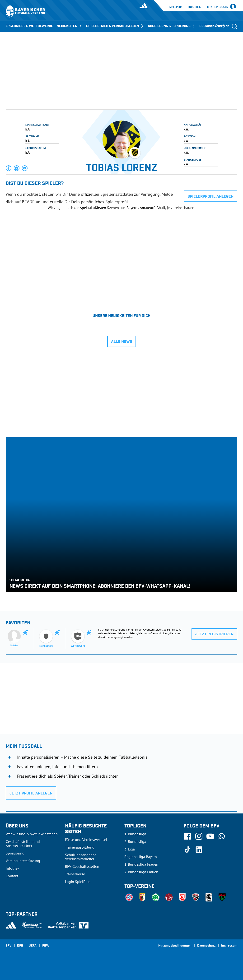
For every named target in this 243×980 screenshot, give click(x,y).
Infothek (195, 7)
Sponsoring (15, 853)
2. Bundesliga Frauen (141, 872)
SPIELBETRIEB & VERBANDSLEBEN (115, 26)
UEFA (33, 946)
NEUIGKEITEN (70, 26)
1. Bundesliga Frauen (141, 864)
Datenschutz (206, 946)
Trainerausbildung (80, 847)
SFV (9, 946)
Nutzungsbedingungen (175, 946)
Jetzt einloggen (218, 7)
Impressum (229, 946)
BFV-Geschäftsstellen (82, 866)
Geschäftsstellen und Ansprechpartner (23, 843)
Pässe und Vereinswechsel (86, 840)
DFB (20, 946)
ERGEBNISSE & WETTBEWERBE (29, 26)
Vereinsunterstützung (23, 861)
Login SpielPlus (78, 882)
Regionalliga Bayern (141, 857)
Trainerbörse (75, 874)
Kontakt (12, 876)
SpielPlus (176, 7)
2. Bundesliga (135, 841)
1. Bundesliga (135, 834)
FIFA (46, 946)
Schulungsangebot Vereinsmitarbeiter (80, 857)
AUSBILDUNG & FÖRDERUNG (172, 26)
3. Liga (130, 849)
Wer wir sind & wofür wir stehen (32, 834)
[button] (9, 168)
